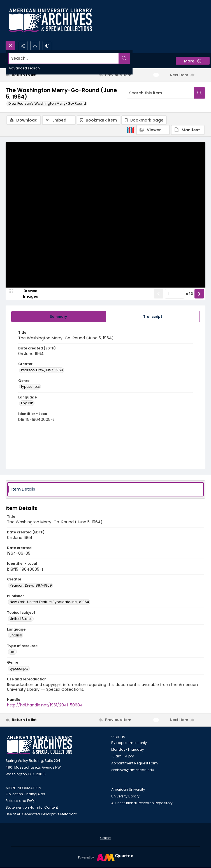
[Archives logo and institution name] (50, 20)
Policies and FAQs (21, 801)
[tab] (59, 317)
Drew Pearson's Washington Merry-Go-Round (47, 103)
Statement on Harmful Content (32, 808)
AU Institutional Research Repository (142, 803)
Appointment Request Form (135, 763)
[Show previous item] (159, 294)
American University (128, 790)
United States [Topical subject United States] (21, 619)
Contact (105, 838)
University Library (125, 796)
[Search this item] (160, 93)
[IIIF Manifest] (188, 130)
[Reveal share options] (23, 46)
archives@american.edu (133, 770)
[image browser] (27, 294)
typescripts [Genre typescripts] (30, 387)
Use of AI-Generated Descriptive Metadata (41, 814)
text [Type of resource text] (13, 652)
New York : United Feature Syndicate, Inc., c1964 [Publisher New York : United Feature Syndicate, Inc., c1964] (49, 602)
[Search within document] (200, 93)
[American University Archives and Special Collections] (40, 746)
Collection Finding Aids (25, 794)
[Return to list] (32, 75)
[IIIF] (131, 130)
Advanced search (24, 68)
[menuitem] (105, 838)
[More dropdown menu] (193, 61)
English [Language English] (27, 404)
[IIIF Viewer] (153, 130)
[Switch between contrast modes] (47, 46)
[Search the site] (85, 58)
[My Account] (35, 46)
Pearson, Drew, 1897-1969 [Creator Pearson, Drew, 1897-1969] (42, 370)
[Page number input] (175, 294)
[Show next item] (199, 294)
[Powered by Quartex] (105, 857)
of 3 (189, 294)
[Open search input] (10, 46)
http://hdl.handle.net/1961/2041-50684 (45, 706)
